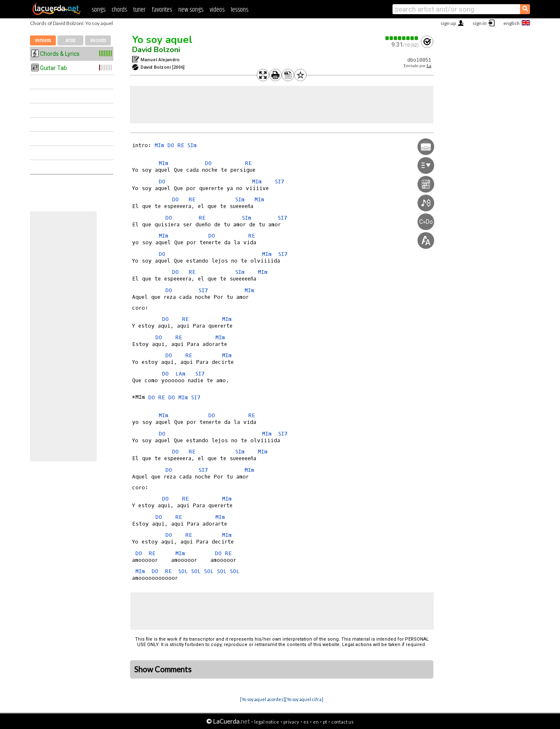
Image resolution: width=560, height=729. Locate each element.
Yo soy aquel (162, 40)
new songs (191, 10)
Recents (98, 41)
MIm (159, 145)
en (316, 722)
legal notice (267, 722)
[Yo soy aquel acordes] (262, 699)
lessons (240, 10)
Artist (70, 41)
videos (217, 10)
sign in (480, 23)
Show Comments (163, 669)
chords (119, 10)
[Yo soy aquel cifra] (304, 699)
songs (99, 10)
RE (181, 145)
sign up (448, 23)
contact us (342, 722)
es (306, 722)
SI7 (280, 182)
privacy (291, 722)
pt (325, 722)
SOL (183, 571)
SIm (192, 145)
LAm (180, 374)
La (429, 66)
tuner (139, 10)
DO (171, 145)
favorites (162, 10)
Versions (43, 41)
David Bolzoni (156, 50)
